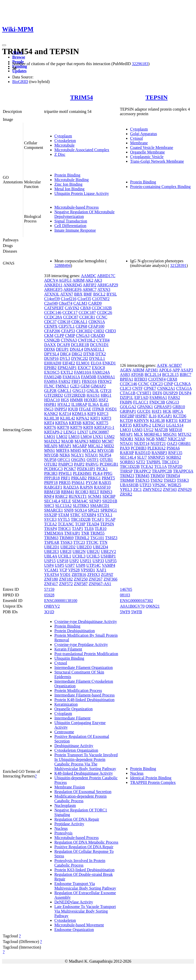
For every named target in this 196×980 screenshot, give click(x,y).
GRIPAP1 (128, 411)
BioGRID (20, 82)
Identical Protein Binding (151, 778)
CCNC (102, 317)
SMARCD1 (100, 506)
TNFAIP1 (72, 533)
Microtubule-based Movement (79, 925)
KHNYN (141, 421)
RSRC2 (61, 496)
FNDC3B (157, 402)
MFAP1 (65, 446)
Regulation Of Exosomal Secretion (83, 792)
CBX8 (86, 308)
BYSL (112, 294)
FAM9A (51, 381)
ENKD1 (109, 363)
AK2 (89, 280)
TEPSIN (157, 97)
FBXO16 (89, 381)
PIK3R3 (51, 473)
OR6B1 (185, 444)
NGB (150, 439)
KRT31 (172, 421)
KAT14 (65, 414)
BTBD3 (141, 379)
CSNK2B (52, 340)
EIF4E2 (69, 363)
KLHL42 (68, 418)
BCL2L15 (170, 375)
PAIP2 (79, 464)
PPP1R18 (52, 478)
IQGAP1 (165, 416)
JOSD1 (111, 409)
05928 (49, 595)
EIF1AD (142, 398)
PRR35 (65, 483)
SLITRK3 (81, 506)
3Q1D (49, 612)
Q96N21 (153, 606)
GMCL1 (65, 391)
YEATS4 (52, 575)
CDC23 (157, 384)
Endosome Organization (74, 930)
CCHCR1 (87, 317)
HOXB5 (91, 400)
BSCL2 (99, 294)
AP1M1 (151, 370)
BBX (78, 294)
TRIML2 (82, 538)
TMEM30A (54, 533)
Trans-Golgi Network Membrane (157, 161)
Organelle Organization (73, 709)
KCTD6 (180, 416)
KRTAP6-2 (142, 425)
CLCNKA (182, 384)
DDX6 (50, 349)
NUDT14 (142, 444)
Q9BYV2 (52, 606)
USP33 (98, 561)
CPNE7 (150, 388)
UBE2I (66, 552)
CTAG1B (128, 393)
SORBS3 (127, 462)
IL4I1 (104, 404)
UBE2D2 (68, 547)
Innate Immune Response (75, 230)
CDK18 (64, 322)
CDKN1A (97, 322)
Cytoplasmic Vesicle (147, 157)
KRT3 (106, 418)
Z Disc (60, 154)
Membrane (139, 143)
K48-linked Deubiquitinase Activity (84, 773)
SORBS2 (174, 457)
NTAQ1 (91, 455)
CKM (49, 335)
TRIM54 (82, 97)
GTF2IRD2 (54, 395)
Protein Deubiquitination (75, 631)
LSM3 (137, 430)
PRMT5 (108, 478)
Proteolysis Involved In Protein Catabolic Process (80, 863)
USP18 (62, 561)
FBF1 (76, 381)
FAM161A (71, 377)
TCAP (110, 519)
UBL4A (51, 556)
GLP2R (50, 391)
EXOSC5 (52, 372)
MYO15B (105, 450)
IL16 (152, 416)
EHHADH (53, 363)
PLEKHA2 (157, 448)
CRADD (98, 335)
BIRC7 (185, 375)
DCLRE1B (80, 345)
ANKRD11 (53, 285)
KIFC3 (103, 414)
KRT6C (89, 423)
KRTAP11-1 (104, 427)
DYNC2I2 (80, 358)
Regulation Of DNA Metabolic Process (86, 842)
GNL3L (93, 391)
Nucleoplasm (65, 805)
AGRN (126, 370)
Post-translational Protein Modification (86, 654)
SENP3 (95, 501)
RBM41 (68, 492)
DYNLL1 (97, 358)
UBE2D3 (84, 547)
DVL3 (65, 358)
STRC (75, 515)
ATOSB (137, 375)
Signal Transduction (71, 221)
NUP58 (50, 460)
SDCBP (109, 496)
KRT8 (88, 427)
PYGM (92, 483)
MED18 (176, 430)
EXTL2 (67, 372)
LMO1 (50, 437)
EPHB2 (50, 368)
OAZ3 (172, 444)
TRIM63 (51, 538)
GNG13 (79, 391)
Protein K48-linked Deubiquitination (84, 700)
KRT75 (102, 423)
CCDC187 (87, 312)
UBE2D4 (101, 547)
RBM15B (52, 492)
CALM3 (80, 303)
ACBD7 (175, 365)
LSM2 (109, 437)
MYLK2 (89, 450)
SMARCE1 (54, 510)
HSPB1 (50, 404)
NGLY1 (77, 455)
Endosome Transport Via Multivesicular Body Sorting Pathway (85, 886)
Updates (19, 71)
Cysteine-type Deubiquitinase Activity (86, 622)
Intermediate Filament (72, 718)
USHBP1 (108, 556)
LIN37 (83, 432)
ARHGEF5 (53, 290)
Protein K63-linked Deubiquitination (84, 870)
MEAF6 (51, 446)
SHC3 (49, 506)
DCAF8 (63, 345)
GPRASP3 (163, 407)
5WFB (137, 612)
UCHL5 (93, 556)
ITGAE (85, 409)
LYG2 (148, 430)
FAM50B (89, 377)
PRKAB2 (79, 478)
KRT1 (95, 418)
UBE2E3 (52, 552)
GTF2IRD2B (75, 395)
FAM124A (101, 372)
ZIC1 (138, 489)
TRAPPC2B (162, 471)
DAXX (50, 345)
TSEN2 (156, 480)
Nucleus (61, 828)
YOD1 (65, 575)
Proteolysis (63, 833)
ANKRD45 (73, 285)
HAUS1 (93, 395)
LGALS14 (175, 425)
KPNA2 (83, 418)
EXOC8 (99, 368)
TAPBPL (154, 462)
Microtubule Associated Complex (82, 150)
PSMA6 (173, 448)
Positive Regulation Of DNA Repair (84, 847)
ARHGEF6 (72, 290)
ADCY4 (51, 280)
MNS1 (50, 450)
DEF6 (157, 393)
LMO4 (86, 437)
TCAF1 (98, 519)
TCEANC (66, 524)
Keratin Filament (68, 649)
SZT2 (140, 462)
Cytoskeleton (65, 141)
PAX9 (125, 448)
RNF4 (49, 496)
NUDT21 (158, 444)
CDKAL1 (79, 322)
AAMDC (89, 276)
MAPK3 (81, 441)
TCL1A (160, 467)
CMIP (70, 335)
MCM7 (108, 441)
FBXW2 (105, 381)
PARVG (92, 464)
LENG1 (70, 432)
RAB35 (105, 483)
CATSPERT (54, 308)
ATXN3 (104, 290)
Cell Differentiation (70, 226)
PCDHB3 (138, 448)
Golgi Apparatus (144, 134)
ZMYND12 (152, 489)
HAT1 (157, 411)
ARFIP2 (89, 285)
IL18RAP (79, 404)
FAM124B (53, 377)
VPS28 (74, 570)
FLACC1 (141, 402)
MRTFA (63, 450)
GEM (85, 386)
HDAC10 (52, 400)
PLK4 (98, 473)
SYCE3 (50, 519)
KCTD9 (127, 421)
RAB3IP (127, 453)
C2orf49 (51, 303)
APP (176, 370)
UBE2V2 (108, 552)
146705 (126, 589)
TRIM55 (97, 533)
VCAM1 (51, 570)
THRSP (126, 471)
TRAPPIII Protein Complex (153, 782)
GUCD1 (144, 411)
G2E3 (75, 386)
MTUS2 (185, 434)
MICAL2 (95, 446)
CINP (168, 384)
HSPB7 (141, 416)
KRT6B (75, 423)
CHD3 (111, 331)
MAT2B (161, 430)
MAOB (67, 441)
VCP (63, 570)
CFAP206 (52, 331)
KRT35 (126, 425)
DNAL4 (76, 349)
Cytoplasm (63, 136)
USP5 (59, 565)
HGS (65, 400)
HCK (167, 411)
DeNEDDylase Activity (74, 902)
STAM (64, 515)
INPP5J (61, 409)
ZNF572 (66, 584)
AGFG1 (65, 280)
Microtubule (64, 145)
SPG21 (94, 510)
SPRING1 (109, 510)
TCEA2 (51, 524)
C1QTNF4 (157, 379)
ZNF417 (51, 584)
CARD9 (95, 303)
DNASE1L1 (94, 349)
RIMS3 (106, 492)
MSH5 (76, 450)
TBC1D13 (170, 462)
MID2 (109, 446)
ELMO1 (83, 363)
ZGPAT (107, 575)
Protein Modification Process (78, 690)
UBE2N (79, 552)
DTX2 (101, 354)
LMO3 (74, 437)
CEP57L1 (66, 326)
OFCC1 (64, 460)
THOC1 (64, 529)
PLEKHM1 (82, 473)
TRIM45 (142, 476)
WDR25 (174, 485)
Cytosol (137, 138)
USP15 (50, 561)
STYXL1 (105, 515)
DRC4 (65, 354)
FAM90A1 (106, 377)
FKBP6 (126, 402)
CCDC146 (53, 312)
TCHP (80, 524)
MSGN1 (170, 434)
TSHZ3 (111, 538)
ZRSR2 (126, 494)
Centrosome (64, 732)
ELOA (96, 363)
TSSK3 (66, 542)
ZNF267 (96, 579)
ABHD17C (106, 276)
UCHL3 (79, 556)
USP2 (74, 561)
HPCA (178, 411)
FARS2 (64, 381)
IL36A (93, 404)
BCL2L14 (153, 375)
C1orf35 (84, 299)
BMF (88, 294)
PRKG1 (94, 478)
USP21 (86, 561)
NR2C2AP (176, 439)
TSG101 (97, 538)
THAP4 (51, 529)
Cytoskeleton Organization (76, 750)
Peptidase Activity (69, 824)
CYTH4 (103, 340)
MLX (138, 434)
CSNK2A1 (166, 388)
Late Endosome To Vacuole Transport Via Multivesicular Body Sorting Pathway (85, 911)
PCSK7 (70, 469)
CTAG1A (184, 388)
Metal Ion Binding (69, 189)
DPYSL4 (52, 354)
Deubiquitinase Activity (74, 746)
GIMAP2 (98, 386)
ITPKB (98, 409)
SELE (66, 501)
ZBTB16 (79, 575)
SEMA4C (80, 501)
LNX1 (98, 437)
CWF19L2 (87, 340)
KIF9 (92, 414)
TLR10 (101, 529)
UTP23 (145, 485)
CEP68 (81, 326)
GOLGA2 (128, 407)
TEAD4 (93, 524)
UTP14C (94, 565)
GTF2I (106, 391)
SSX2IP (51, 515)
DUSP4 (185, 393)
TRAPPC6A (183, 471)
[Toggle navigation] (4, 45)
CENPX (51, 326)
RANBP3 (159, 453)
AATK (162, 365)
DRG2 (77, 354)
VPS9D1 (88, 570)
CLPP (59, 335)
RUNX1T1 (78, 496)
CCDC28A (53, 317)
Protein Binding (67, 175)
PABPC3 (65, 464)
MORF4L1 (153, 434)
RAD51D (143, 453)
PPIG (108, 473)
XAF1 (101, 570)
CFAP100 (96, 326)
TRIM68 (127, 480)
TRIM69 (67, 538)
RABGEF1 (53, 487)
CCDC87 (71, 317)
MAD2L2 (52, 441)
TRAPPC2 (142, 471)
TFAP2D (175, 467)
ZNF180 (51, 579)
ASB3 (125, 375)
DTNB (89, 354)
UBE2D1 (52, 547)
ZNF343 (170, 489)
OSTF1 (93, 460)
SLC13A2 (63, 506)
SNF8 (69, 510)
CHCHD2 (84, 331)
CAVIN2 (72, 308)
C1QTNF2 (101, 299)
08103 (125, 595)
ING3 (49, 409)
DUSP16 (51, 358)
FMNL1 (62, 386)
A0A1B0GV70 (132, 606)
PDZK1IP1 (86, 469)
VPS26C (160, 485)
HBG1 (106, 395)
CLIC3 (126, 388)
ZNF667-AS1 (100, 584)
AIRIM (78, 280)
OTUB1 (106, 460)
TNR (85, 533)
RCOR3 (82, 492)
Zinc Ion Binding (68, 184)
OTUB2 (51, 464)
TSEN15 (142, 480)
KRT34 (185, 421)
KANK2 (51, 414)
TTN (103, 542)
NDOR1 (127, 439)
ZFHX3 (94, 575)
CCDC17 (70, 312)
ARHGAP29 (108, 285)
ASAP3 (187, 370)
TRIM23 (127, 476)
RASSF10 (102, 487)
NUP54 (105, 455)
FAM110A (83, 372)
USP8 (81, 565)
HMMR (76, 400)
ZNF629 (185, 489)
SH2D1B (110, 501)
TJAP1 (78, 529)
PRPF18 (51, 483)
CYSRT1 (144, 393)
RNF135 (175, 453)
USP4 (49, 565)
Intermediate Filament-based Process (84, 695)
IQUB (73, 409)
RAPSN (86, 487)
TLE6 (89, 529)
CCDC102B (102, 308)
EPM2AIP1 (67, 368)
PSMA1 (78, 483)
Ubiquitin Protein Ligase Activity (82, 193)
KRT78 (63, 427)
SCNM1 (95, 496)
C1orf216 (69, 299)
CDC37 (50, 322)
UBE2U (93, 552)
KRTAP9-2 (53, 432)
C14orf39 (52, 299)
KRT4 (49, 423)
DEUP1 (63, 349)
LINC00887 (99, 432)
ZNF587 (81, 584)
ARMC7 (89, 290)
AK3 (98, 280)
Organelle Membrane (148, 152)
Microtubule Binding (72, 180)
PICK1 (102, 469)
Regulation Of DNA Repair (77, 819)
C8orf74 (65, 303)
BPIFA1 (127, 379)
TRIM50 (157, 476)
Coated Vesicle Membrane (152, 147)
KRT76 (50, 427)
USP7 (70, 565)
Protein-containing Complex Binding (160, 187)
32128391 (178, 265)
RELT (94, 492)
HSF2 (103, 400)
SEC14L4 (52, 501)
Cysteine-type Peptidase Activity (81, 645)
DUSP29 (171, 393)
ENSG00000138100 (61, 601)
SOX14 (81, 510)
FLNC (49, 386)
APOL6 (165, 370)
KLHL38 (52, 418)
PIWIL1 (65, 473)
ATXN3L (52, 294)
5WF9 (125, 612)
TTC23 (79, 542)
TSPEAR (52, 542)
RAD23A (71, 487)
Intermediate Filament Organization (84, 668)
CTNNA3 (69, 340)
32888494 (63, 265)
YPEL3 (126, 489)
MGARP (80, 446)
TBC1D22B (81, 519)
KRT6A (62, 423)
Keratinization (66, 704)
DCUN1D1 (99, 345)
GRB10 (179, 407)
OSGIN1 (78, 460)
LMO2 (62, 437)
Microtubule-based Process (77, 207)
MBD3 (95, 441)
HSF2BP (127, 416)
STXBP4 (89, 515)
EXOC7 (84, 368)
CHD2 (99, 331)
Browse (19, 57)
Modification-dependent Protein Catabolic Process (81, 799)
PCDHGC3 (53, 469)
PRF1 (65, 478)
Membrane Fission (70, 787)
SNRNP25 (156, 457)
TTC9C (92, 542)
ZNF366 (111, 579)
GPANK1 (145, 407)
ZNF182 (66, 579)
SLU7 (142, 457)
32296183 (140, 64)
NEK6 (65, 455)
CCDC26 (105, 312)
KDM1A (79, 414)
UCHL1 (65, 556)
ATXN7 (67, 294)
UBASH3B (129, 485)
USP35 (111, 561)
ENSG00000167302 (137, 601)
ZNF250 (81, 579)
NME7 (161, 439)
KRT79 (76, 427)
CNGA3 (83, 335)
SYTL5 (64, 519)
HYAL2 (64, 404)
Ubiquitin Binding (69, 658)
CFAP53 (68, 331)
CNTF (137, 388)
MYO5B (51, 455)
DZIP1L (127, 398)
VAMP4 (108, 565)
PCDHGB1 (109, 464)
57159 (49, 589)
